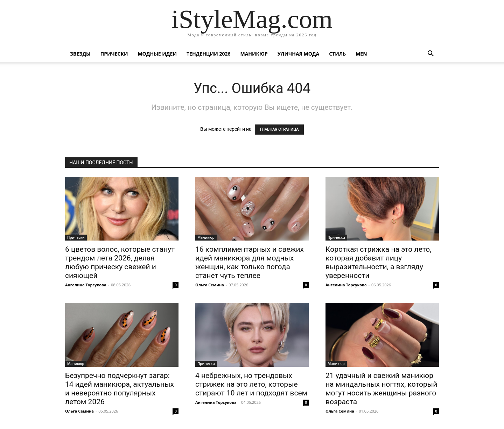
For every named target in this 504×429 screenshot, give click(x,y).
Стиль (337, 54)
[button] (430, 54)
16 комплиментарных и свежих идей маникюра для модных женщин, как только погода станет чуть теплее (250, 262)
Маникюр (254, 54)
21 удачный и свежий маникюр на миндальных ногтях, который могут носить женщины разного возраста (381, 389)
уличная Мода (298, 54)
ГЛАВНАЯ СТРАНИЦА (279, 130)
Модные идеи (157, 54)
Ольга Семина (210, 285)
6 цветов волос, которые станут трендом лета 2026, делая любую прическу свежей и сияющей (120, 262)
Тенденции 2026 (209, 54)
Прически (114, 54)
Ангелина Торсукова (86, 285)
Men (361, 54)
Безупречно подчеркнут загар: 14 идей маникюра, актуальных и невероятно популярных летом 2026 (120, 389)
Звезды (80, 54)
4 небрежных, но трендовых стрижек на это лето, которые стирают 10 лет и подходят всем (251, 384)
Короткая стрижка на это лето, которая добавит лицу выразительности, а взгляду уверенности (378, 262)
